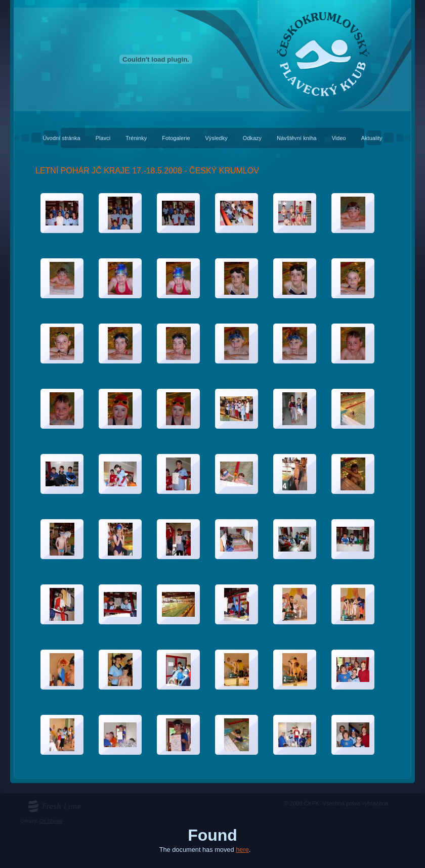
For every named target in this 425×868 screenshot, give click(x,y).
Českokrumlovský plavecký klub (212, 5)
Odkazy (252, 138)
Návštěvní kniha (297, 138)
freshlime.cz (41, 803)
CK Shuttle (51, 821)
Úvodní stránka (61, 138)
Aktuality (372, 138)
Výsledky (217, 138)
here (242, 850)
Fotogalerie (176, 138)
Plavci (103, 138)
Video (339, 138)
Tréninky (136, 138)
